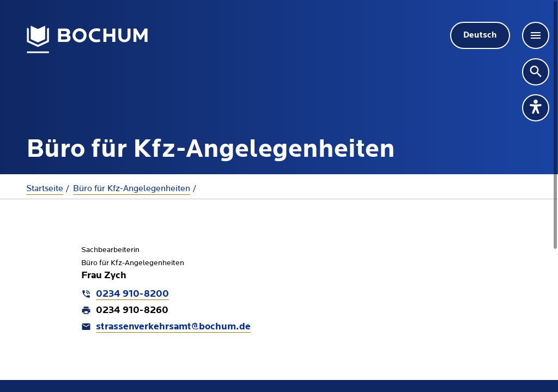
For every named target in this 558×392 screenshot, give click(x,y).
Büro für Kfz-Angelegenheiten (132, 188)
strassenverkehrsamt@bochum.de (173, 327)
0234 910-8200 (132, 294)
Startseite (45, 188)
